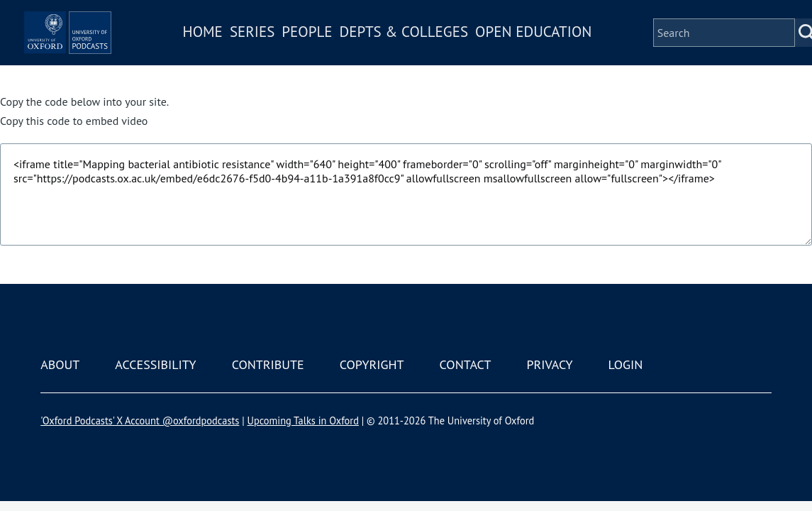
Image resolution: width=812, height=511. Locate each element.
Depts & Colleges (445, 52)
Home (244, 52)
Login (626, 364)
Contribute (268, 364)
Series (293, 52)
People (349, 52)
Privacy (549, 364)
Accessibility (155, 364)
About (60, 364)
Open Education (575, 52)
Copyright (372, 364)
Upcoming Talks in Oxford (303, 421)
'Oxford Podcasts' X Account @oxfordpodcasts (140, 421)
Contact (466, 364)
